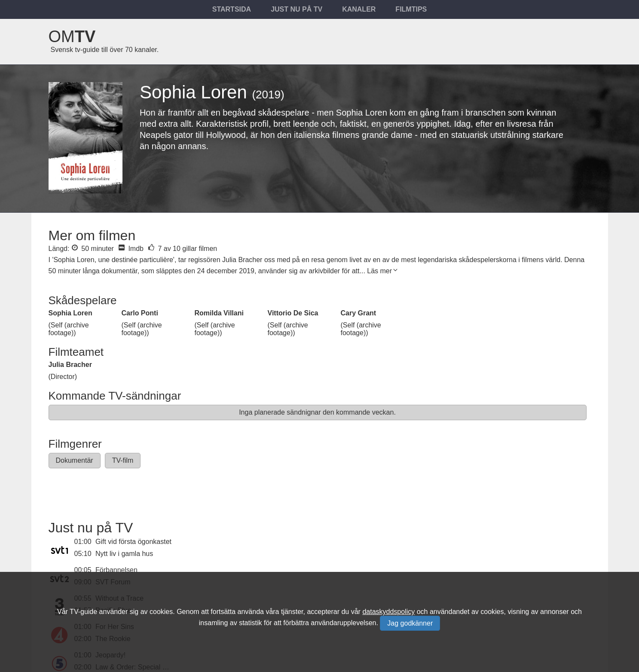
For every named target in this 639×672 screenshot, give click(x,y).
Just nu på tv (297, 9)
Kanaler (359, 9)
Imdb (131, 249)
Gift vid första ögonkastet (133, 542)
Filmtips (411, 9)
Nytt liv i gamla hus (124, 554)
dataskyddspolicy (388, 612)
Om (72, 37)
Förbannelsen (116, 570)
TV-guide (83, 612)
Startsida (232, 9)
